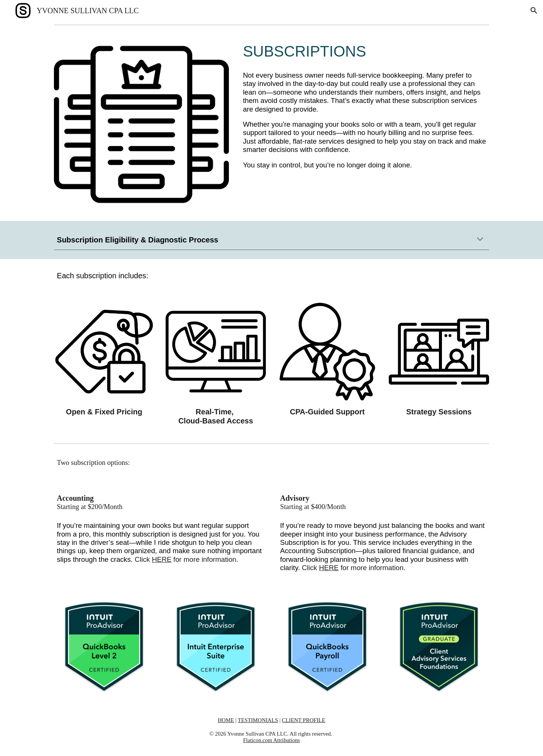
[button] (534, 11)
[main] (364, 51)
